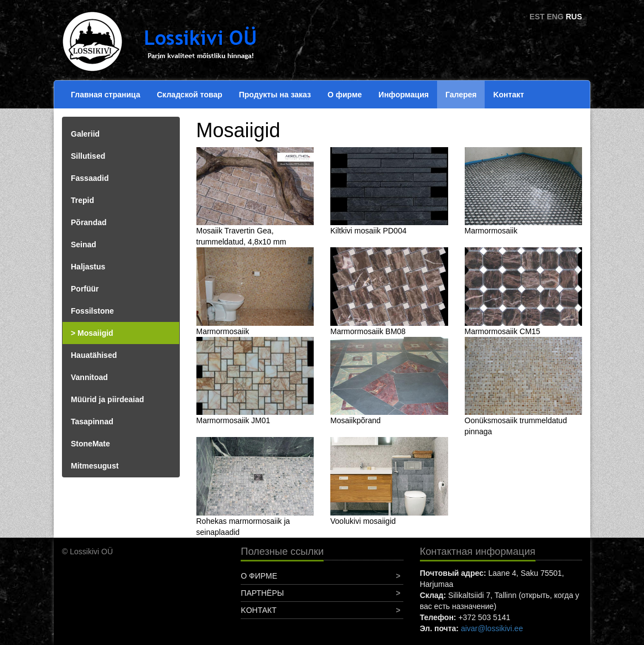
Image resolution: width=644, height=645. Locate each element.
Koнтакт (508, 95)
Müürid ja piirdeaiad (107, 399)
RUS (574, 17)
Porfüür (85, 289)
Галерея (461, 95)
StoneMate (90, 444)
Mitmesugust (95, 466)
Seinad (84, 245)
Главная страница (105, 95)
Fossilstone (92, 311)
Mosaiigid (95, 333)
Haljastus (88, 267)
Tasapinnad (92, 422)
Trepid (82, 200)
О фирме (345, 95)
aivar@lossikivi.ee (492, 628)
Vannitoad (89, 377)
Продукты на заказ (275, 95)
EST (537, 17)
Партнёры (262, 593)
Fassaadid (90, 178)
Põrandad (89, 222)
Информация (404, 95)
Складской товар (189, 95)
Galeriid (85, 134)
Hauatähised (94, 355)
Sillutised (88, 156)
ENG (555, 17)
